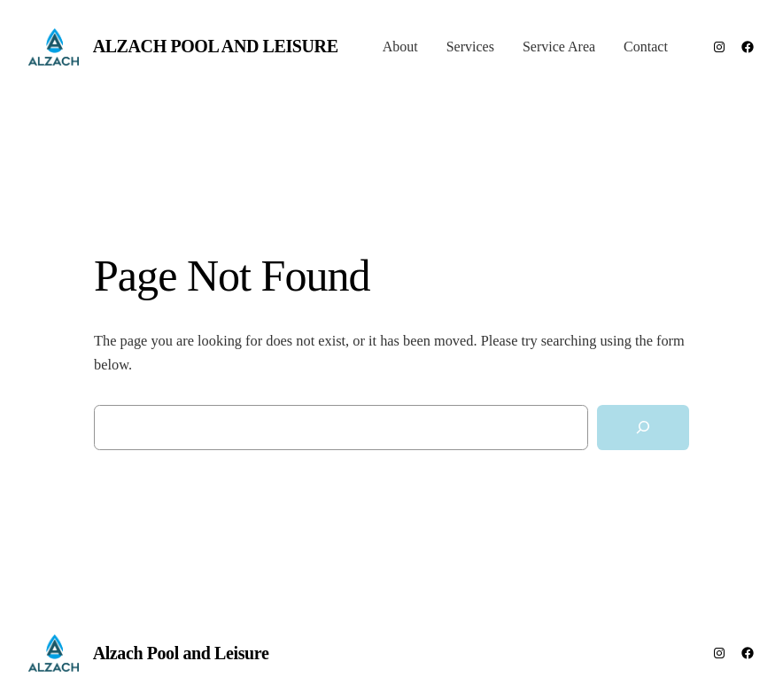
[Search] (643, 428)
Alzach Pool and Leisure (216, 46)
